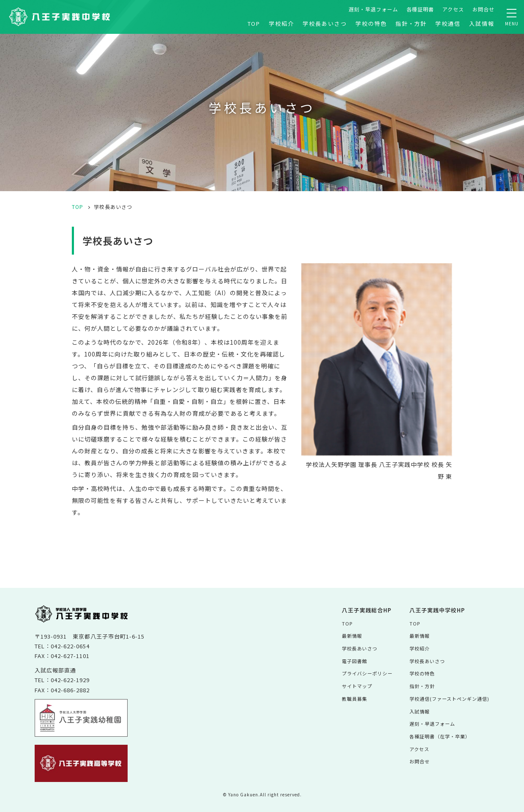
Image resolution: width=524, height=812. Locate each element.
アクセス (453, 9)
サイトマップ (348, 685)
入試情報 (482, 23)
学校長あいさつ (325, 23)
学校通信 (448, 23)
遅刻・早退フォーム (373, 9)
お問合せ (483, 9)
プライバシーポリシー (359, 673)
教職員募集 (345, 697)
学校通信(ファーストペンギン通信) (446, 697)
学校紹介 (281, 23)
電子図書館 (345, 660)
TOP (254, 23)
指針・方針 (411, 23)
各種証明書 (420, 9)
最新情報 (342, 635)
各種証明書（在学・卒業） (436, 734)
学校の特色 (371, 23)
